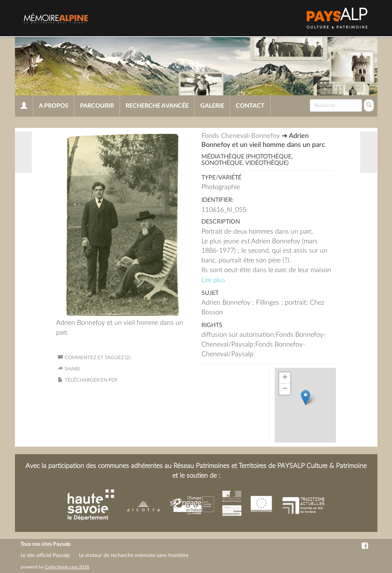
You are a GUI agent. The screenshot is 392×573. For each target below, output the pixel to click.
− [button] (285, 389)
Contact (250, 106)
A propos (54, 106)
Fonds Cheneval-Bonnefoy (241, 136)
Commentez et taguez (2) (94, 358)
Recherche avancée (157, 106)
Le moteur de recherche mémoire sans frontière (134, 555)
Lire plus (213, 280)
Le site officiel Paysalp (45, 555)
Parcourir (97, 106)
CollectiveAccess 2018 (67, 567)
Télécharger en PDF (91, 380)
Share (72, 369)
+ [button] (285, 378)
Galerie (212, 106)
